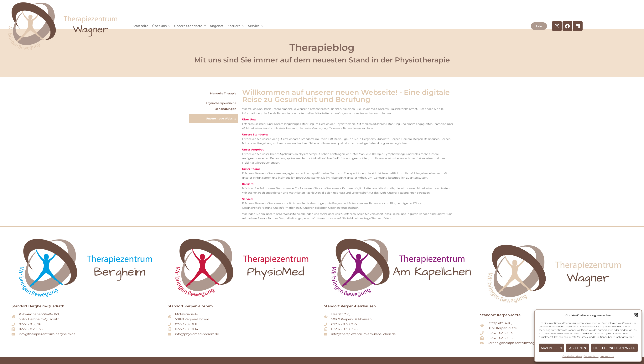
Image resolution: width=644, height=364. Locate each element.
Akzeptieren (551, 348)
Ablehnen (578, 348)
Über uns (161, 26)
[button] (636, 315)
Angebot (217, 26)
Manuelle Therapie (223, 93)
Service (256, 26)
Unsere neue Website (221, 119)
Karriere (236, 26)
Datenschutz (591, 356)
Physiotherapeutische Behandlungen (221, 106)
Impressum (607, 356)
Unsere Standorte (190, 26)
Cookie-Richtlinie (572, 356)
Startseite (140, 26)
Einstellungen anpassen (614, 348)
